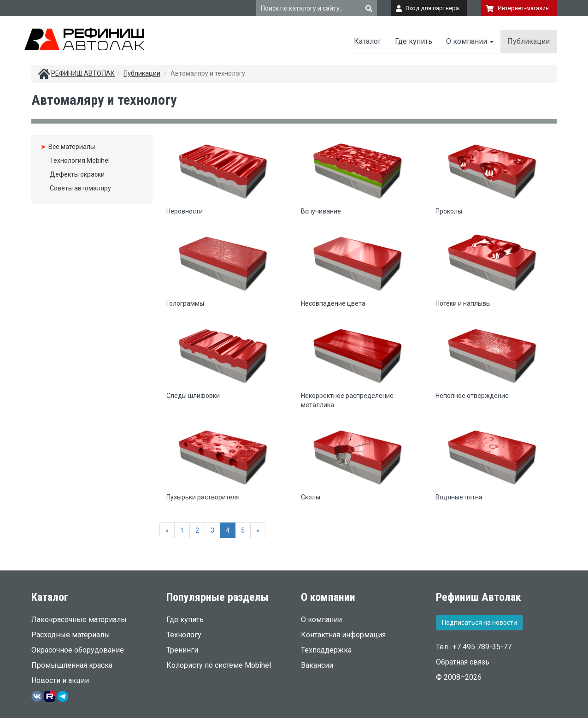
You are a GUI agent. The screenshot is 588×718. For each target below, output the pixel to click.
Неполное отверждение (472, 396)
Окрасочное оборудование (78, 650)
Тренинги (182, 650)
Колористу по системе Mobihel (219, 665)
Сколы (311, 497)
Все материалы (72, 147)
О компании (470, 41)
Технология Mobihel (80, 160)
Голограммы (185, 303)
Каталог (367, 41)
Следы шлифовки (193, 396)
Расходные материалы (71, 635)
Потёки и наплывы (463, 303)
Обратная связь (463, 662)
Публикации (529, 41)
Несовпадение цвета (333, 303)
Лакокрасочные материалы (79, 620)
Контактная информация (343, 635)
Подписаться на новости (479, 623)
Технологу (184, 635)
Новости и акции (60, 680)
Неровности (185, 211)
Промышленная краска (72, 665)
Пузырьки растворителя (203, 497)
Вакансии (317, 665)
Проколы (449, 211)
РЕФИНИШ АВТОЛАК (83, 73)
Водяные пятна (459, 497)
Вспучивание (321, 211)
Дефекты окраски (77, 174)
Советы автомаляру (80, 188)
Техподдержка (326, 650)
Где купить (414, 41)
